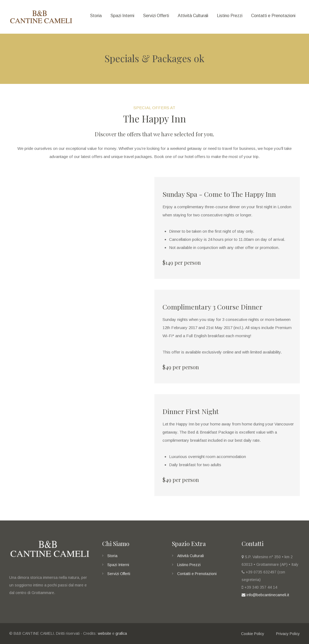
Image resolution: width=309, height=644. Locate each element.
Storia (112, 556)
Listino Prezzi (189, 565)
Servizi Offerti (119, 574)
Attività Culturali (191, 556)
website (104, 633)
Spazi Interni (118, 565)
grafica (121, 633)
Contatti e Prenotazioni (197, 574)
